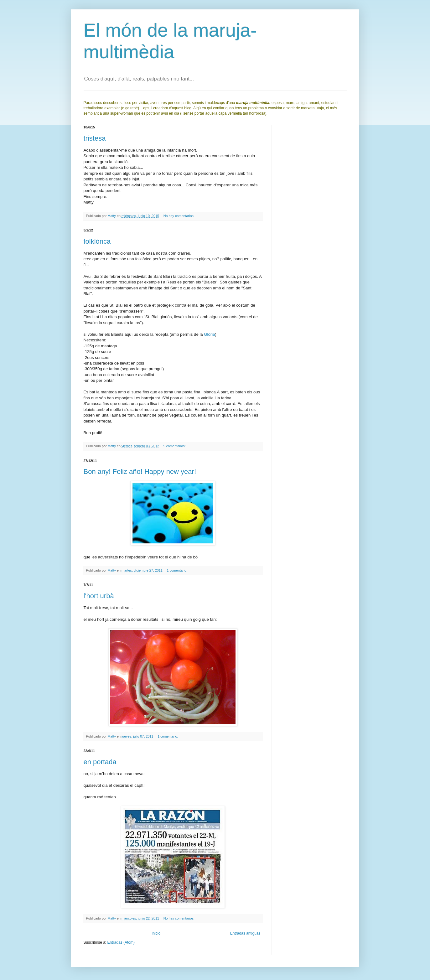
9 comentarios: (175, 446)
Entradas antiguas (245, 933)
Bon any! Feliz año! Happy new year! (140, 472)
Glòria (209, 334)
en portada (100, 762)
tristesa (95, 138)
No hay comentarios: (179, 216)
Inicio (156, 933)
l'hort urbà (99, 596)
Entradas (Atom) (121, 942)
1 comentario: (178, 570)
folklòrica (97, 241)
